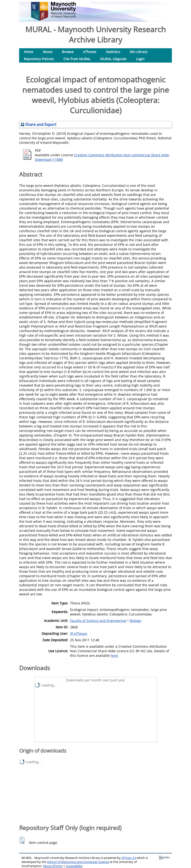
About (48, 52)
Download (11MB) (49, 159)
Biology (136, 621)
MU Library (139, 52)
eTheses (90, 52)
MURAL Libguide (113, 59)
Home (29, 52)
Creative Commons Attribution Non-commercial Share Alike (122, 155)
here (114, 655)
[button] (22, 840)
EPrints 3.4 (129, 858)
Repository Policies (39, 59)
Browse (68, 52)
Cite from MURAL (77, 59)
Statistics (113, 52)
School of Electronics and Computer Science (78, 862)
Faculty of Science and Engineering (98, 621)
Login (140, 59)
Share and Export (39, 124)
